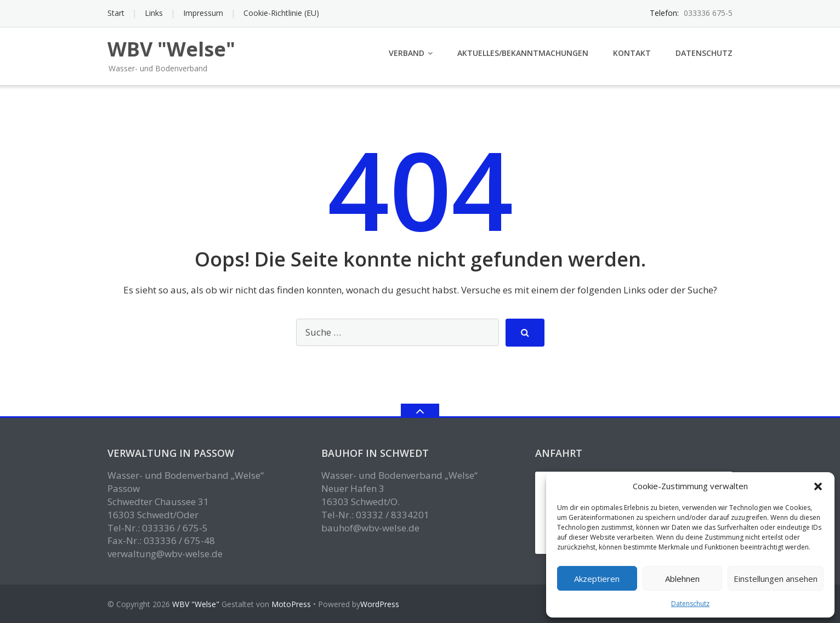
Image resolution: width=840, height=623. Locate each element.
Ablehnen (682, 579)
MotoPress (291, 604)
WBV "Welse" (196, 604)
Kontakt (632, 53)
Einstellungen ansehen (776, 579)
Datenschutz (690, 604)
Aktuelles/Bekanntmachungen (523, 53)
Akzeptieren (597, 579)
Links (154, 13)
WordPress (380, 604)
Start (116, 13)
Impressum (203, 13)
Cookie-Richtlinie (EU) (281, 13)
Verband (407, 53)
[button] (818, 486)
